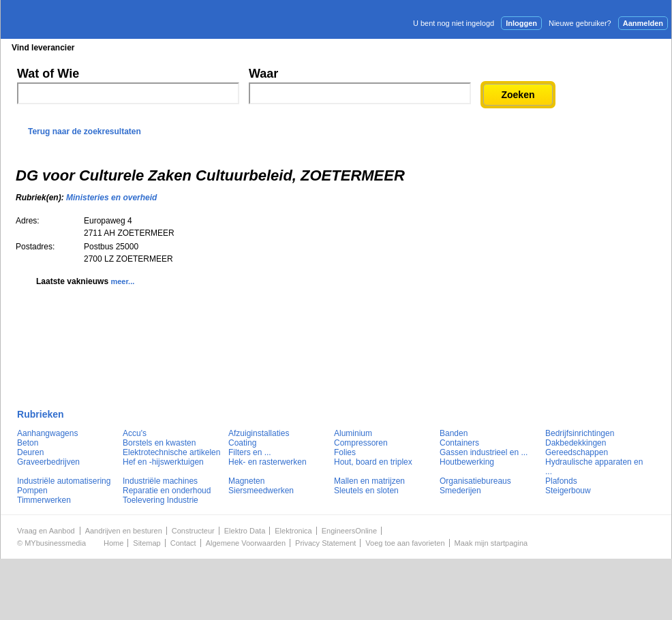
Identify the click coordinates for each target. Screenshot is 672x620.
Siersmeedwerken (261, 491)
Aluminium (353, 433)
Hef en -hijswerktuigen (163, 462)
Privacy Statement (325, 543)
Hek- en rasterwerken (268, 462)
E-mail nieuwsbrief (440, 47)
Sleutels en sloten (366, 491)
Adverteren (525, 47)
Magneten (246, 481)
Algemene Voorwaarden (246, 543)
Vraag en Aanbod (46, 531)
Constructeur (193, 531)
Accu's (135, 433)
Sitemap (147, 543)
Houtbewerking (467, 462)
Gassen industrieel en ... (484, 452)
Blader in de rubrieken (141, 48)
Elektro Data (245, 531)
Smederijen (460, 491)
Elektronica (293, 531)
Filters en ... (250, 452)
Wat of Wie (48, 74)
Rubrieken (41, 414)
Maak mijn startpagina (491, 543)
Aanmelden (643, 23)
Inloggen (521, 23)
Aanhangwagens (47, 433)
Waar (263, 74)
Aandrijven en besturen (124, 531)
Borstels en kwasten (159, 443)
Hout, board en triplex (373, 462)
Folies (345, 452)
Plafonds (561, 481)
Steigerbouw (568, 491)
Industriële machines (160, 481)
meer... (122, 281)
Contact (183, 543)
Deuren (30, 452)
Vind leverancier (43, 48)
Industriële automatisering (64, 481)
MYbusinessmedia (55, 543)
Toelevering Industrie (161, 500)
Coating (242, 443)
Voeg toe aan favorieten (405, 543)
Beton (28, 443)
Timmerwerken (44, 500)
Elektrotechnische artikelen (171, 452)
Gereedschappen (577, 452)
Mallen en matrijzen (369, 481)
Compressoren (361, 443)
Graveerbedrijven (48, 462)
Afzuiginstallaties (259, 433)
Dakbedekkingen (576, 443)
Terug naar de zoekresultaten (85, 131)
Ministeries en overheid (111, 198)
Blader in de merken (245, 48)
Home (113, 543)
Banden (454, 433)
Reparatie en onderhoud (167, 491)
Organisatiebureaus (475, 481)
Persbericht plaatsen (621, 47)
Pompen (32, 491)
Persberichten (333, 48)
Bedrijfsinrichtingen (580, 433)
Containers (459, 443)
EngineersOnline (349, 531)
